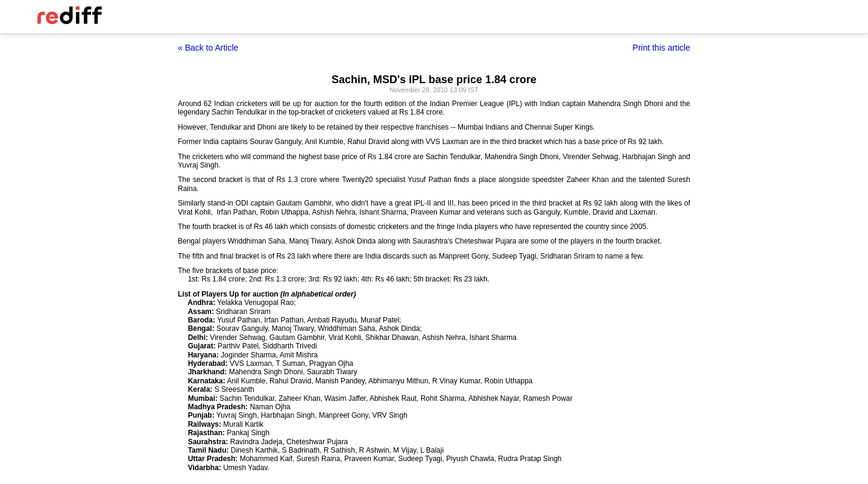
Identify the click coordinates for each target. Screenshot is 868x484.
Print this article (661, 48)
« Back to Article (208, 48)
